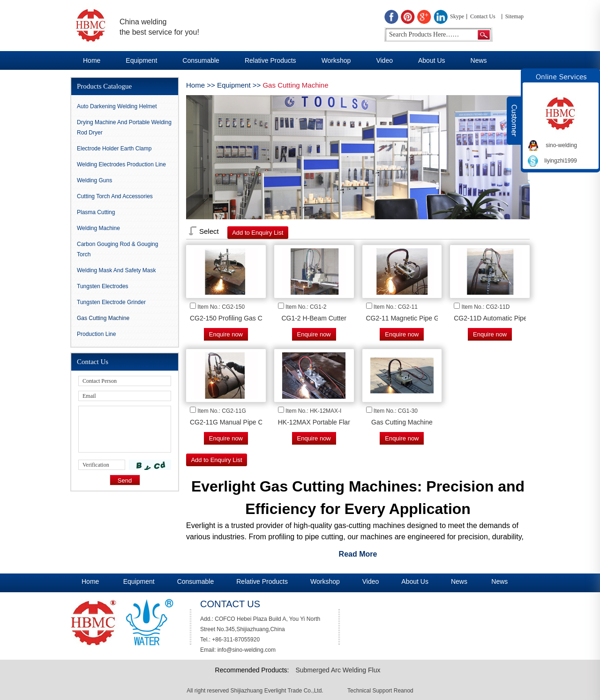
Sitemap (514, 16)
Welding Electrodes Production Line (121, 164)
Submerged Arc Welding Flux (338, 670)
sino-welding (561, 145)
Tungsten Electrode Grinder (111, 302)
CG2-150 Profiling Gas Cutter (233, 318)
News (479, 60)
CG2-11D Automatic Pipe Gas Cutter (507, 318)
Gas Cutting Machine (295, 85)
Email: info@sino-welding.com (238, 650)
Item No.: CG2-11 (396, 307)
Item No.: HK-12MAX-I (313, 411)
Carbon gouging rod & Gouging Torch (117, 249)
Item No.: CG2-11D (486, 307)
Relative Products (270, 60)
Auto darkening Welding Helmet (117, 106)
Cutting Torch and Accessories (115, 196)
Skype (457, 16)
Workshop (336, 60)
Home (92, 60)
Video (384, 60)
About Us (432, 60)
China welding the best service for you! (159, 27)
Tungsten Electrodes (103, 286)
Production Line (96, 334)
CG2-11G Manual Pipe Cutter (233, 422)
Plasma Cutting (96, 212)
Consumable (201, 60)
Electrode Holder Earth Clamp (114, 149)
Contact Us (483, 16)
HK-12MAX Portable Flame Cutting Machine (342, 422)
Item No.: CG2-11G (221, 411)
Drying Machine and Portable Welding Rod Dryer (124, 127)
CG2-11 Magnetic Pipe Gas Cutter (416, 318)
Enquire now (226, 334)
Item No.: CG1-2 (306, 307)
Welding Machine (98, 228)
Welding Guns (94, 180)
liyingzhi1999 (560, 161)
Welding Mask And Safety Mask (116, 270)
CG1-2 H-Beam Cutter (314, 318)
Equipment (141, 60)
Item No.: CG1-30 (396, 411)
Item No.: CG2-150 (221, 307)
